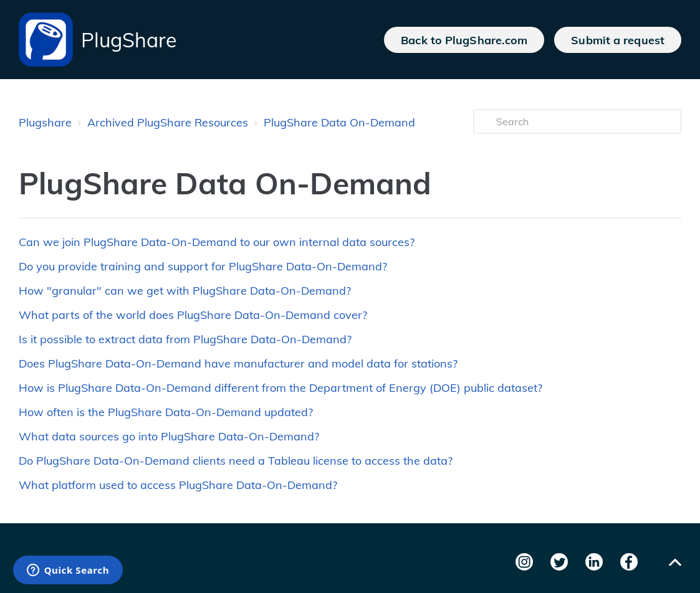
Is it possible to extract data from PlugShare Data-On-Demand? (185, 339)
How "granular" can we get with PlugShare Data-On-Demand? (185, 291)
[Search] (577, 121)
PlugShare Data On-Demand (339, 122)
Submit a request (618, 40)
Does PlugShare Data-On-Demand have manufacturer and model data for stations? (238, 363)
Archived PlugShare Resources (168, 122)
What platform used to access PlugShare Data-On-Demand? (178, 485)
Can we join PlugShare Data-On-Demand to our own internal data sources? (217, 242)
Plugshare (45, 122)
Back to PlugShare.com (464, 40)
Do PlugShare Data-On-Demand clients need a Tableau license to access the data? (236, 461)
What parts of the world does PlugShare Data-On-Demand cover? (193, 315)
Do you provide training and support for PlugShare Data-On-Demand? (203, 266)
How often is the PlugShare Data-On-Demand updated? (166, 412)
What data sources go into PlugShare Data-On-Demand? (169, 436)
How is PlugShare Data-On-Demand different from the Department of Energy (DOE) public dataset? (280, 388)
